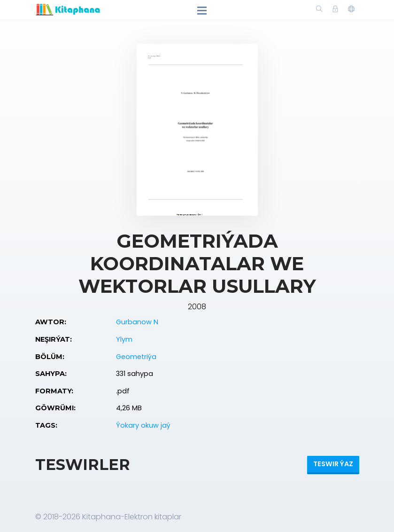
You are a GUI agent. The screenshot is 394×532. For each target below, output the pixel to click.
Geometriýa (136, 357)
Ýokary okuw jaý (143, 425)
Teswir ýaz (333, 464)
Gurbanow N (137, 322)
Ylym (124, 339)
